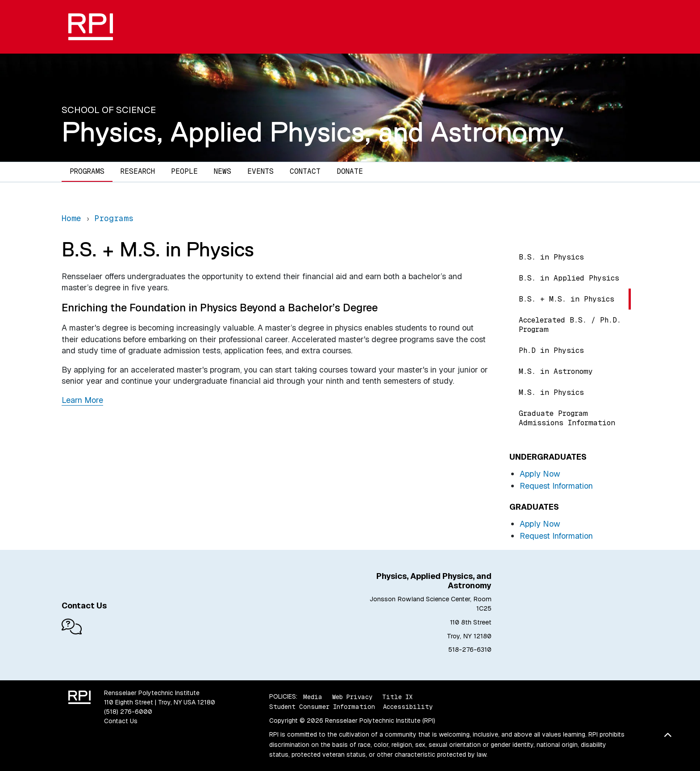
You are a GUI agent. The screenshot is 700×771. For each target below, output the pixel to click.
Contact (305, 171)
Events (260, 171)
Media (313, 696)
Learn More (82, 400)
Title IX (397, 696)
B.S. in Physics (551, 257)
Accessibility (408, 707)
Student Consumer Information (322, 707)
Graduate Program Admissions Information (567, 418)
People (184, 171)
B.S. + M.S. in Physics (567, 299)
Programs (87, 171)
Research (138, 171)
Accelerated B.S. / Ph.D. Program (570, 325)
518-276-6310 (470, 649)
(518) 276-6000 (128, 712)
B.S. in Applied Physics (569, 278)
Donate (350, 171)
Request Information (556, 486)
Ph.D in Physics (551, 350)
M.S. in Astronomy (556, 371)
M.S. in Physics (551, 392)
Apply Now (540, 474)
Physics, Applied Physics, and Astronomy (313, 132)
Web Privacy (352, 696)
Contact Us (121, 721)
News (223, 171)
